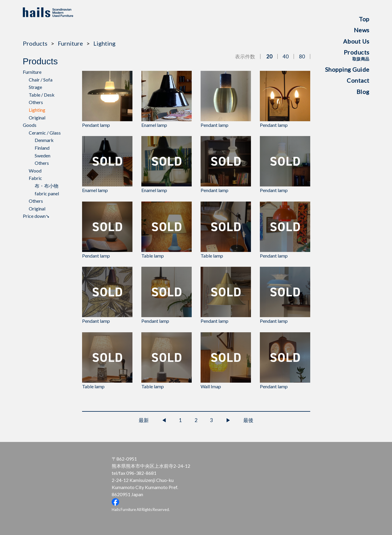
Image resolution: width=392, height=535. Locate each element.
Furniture (70, 43)
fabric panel (47, 193)
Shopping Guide (347, 69)
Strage (35, 87)
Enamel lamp (167, 99)
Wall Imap (226, 361)
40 (286, 56)
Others (36, 102)
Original (37, 118)
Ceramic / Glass (45, 133)
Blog (363, 92)
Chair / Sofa (41, 80)
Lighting (104, 43)
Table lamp (167, 230)
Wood (35, 171)
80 (302, 56)
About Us (356, 41)
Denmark (44, 140)
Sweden (43, 155)
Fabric (35, 178)
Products (357, 55)
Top (364, 19)
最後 (248, 420)
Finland (42, 148)
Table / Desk (42, 95)
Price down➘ (36, 216)
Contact (358, 80)
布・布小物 (47, 186)
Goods (30, 125)
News (362, 30)
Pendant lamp (107, 99)
